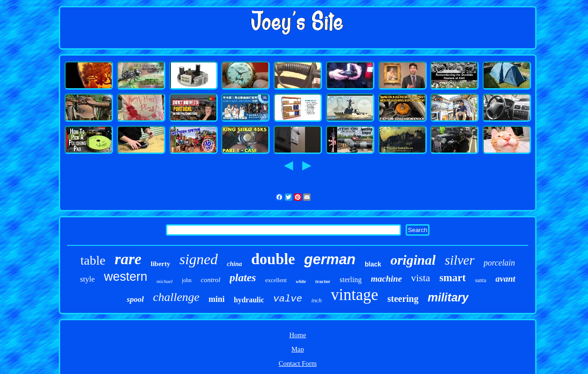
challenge (176, 297)
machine (386, 279)
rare (128, 259)
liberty (161, 264)
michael (165, 281)
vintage (354, 295)
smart (452, 278)
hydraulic (249, 300)
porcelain (499, 263)
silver (459, 260)
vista (421, 278)
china (235, 264)
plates (243, 278)
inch (317, 300)
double (273, 259)
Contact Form (298, 363)
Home (298, 335)
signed (198, 259)
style (87, 279)
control (211, 280)
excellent (276, 280)
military (448, 297)
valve (288, 299)
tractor (323, 281)
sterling (351, 280)
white (301, 281)
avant (506, 279)
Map (298, 349)
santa (481, 280)
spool (135, 299)
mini (217, 299)
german (330, 259)
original (413, 260)
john (187, 280)
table (93, 260)
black (373, 264)
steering (403, 299)
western (126, 277)
